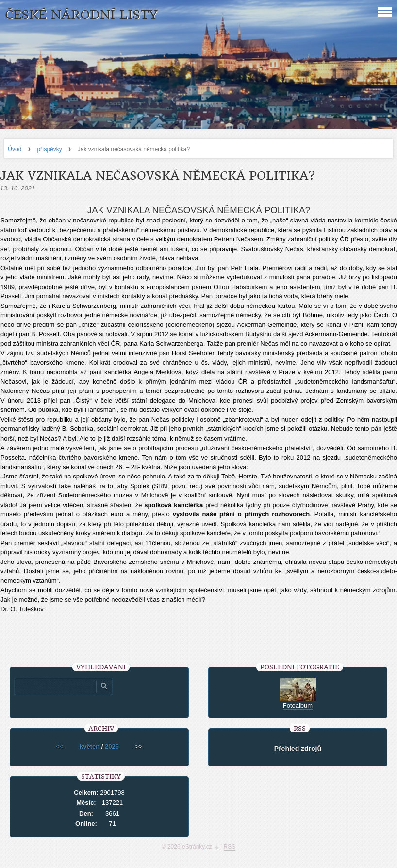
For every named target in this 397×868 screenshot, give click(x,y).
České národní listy (81, 15)
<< (59, 746)
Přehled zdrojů (298, 749)
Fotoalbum (298, 706)
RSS (230, 847)
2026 (112, 746)
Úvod (15, 149)
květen (90, 746)
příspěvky (49, 149)
